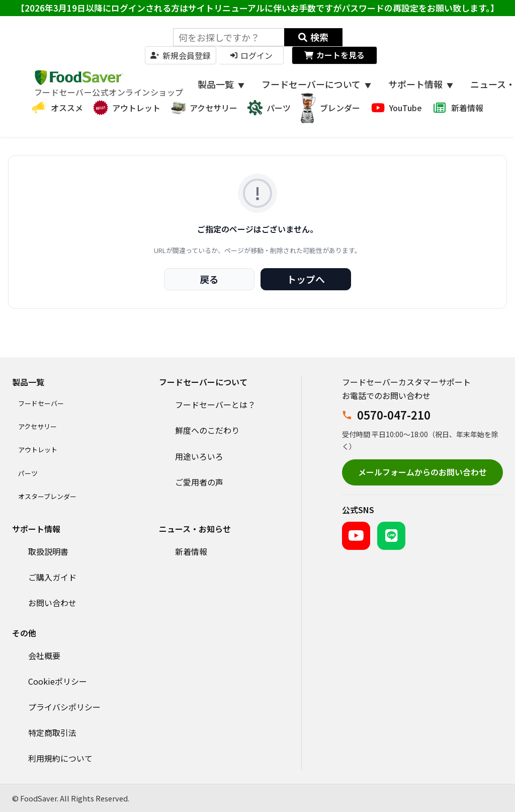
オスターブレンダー (47, 496)
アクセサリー (37, 426)
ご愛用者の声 (199, 482)
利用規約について (60, 758)
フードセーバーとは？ (215, 404)
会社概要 (44, 656)
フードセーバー (41, 403)
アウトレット (38, 450)
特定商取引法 (52, 733)
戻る (209, 279)
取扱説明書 (48, 551)
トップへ (306, 279)
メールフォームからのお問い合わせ (422, 472)
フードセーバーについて (316, 84)
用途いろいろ (199, 456)
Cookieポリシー (58, 681)
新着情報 (191, 551)
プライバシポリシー (64, 707)
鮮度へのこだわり (207, 430)
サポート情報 (421, 84)
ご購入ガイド (52, 577)
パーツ (28, 473)
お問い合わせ (52, 603)
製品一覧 (221, 84)
